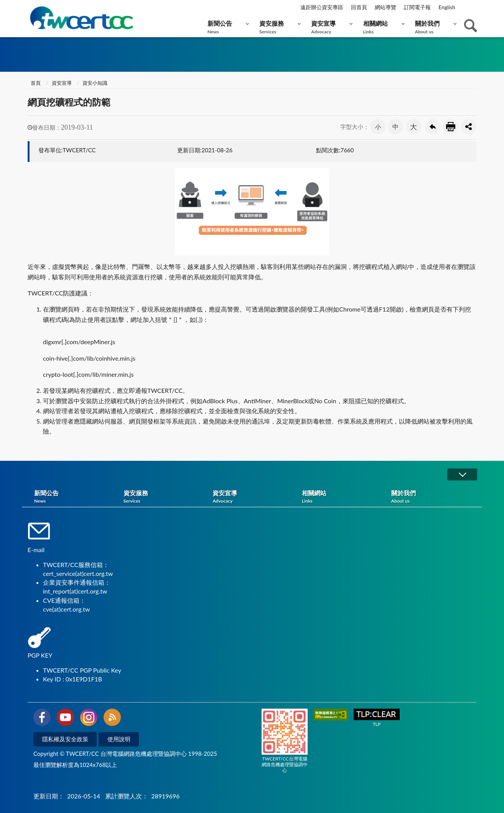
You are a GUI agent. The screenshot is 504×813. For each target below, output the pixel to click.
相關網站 (382, 27)
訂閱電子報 (417, 7)
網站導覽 (385, 7)
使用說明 (119, 739)
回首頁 (359, 7)
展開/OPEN (462, 474)
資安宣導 (330, 27)
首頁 (35, 83)
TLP (377, 718)
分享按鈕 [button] (469, 127)
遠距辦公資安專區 (322, 7)
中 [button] (395, 126)
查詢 (471, 26)
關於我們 (434, 27)
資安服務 (278, 27)
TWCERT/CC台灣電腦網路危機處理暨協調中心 (285, 741)
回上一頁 (433, 127)
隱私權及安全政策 (65, 739)
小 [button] (378, 127)
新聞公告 (226, 27)
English (447, 7)
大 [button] (413, 127)
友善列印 (451, 127)
